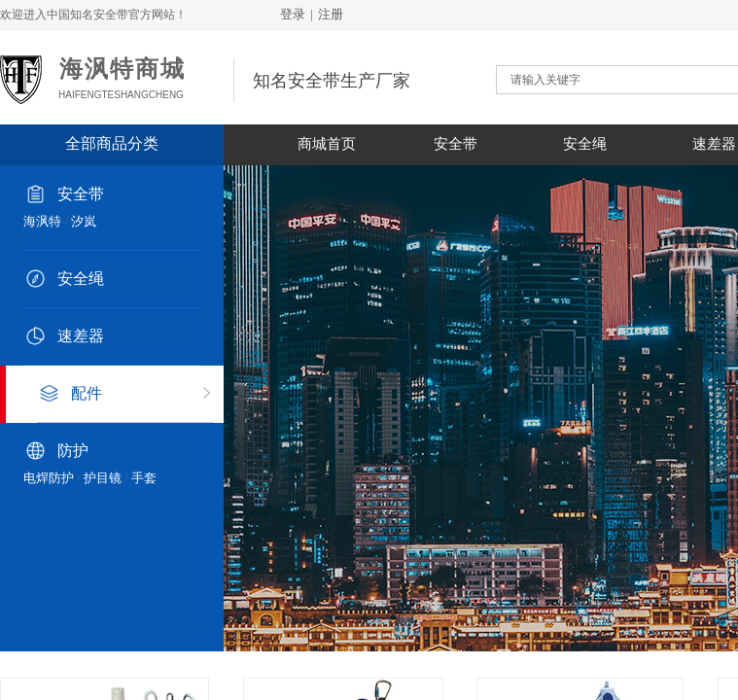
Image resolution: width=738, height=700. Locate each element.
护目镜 (103, 478)
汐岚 (84, 221)
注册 (331, 14)
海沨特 (42, 221)
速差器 (81, 336)
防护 (73, 451)
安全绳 (585, 144)
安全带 (456, 144)
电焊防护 (49, 478)
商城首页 (327, 144)
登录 (293, 14)
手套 (144, 478)
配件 (87, 393)
